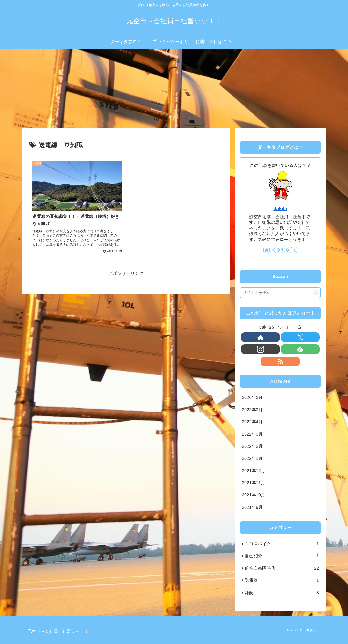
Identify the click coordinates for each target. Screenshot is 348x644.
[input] (280, 293)
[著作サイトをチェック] (267, 250)
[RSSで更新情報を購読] (294, 250)
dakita (280, 209)
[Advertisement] (174, 89)
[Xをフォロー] (273, 250)
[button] (316, 293)
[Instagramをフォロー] (280, 250)
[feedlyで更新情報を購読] (287, 250)
